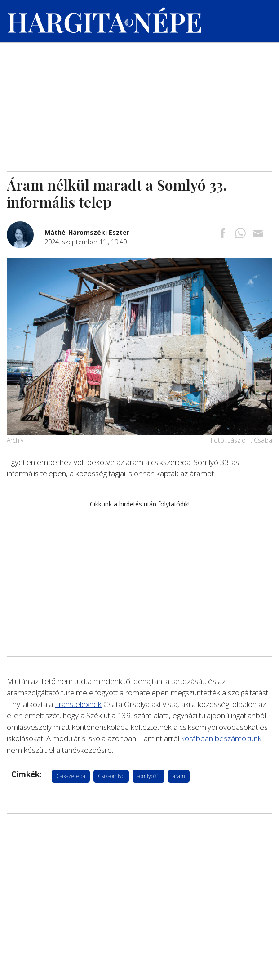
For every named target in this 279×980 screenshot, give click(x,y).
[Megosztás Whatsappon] (240, 234)
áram (179, 776)
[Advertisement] (139, 104)
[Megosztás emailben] (258, 234)
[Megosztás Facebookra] (223, 234)
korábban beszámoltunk (221, 738)
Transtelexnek (78, 704)
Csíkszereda (71, 776)
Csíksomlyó (111, 776)
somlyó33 (148, 776)
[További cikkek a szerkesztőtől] (26, 226)
